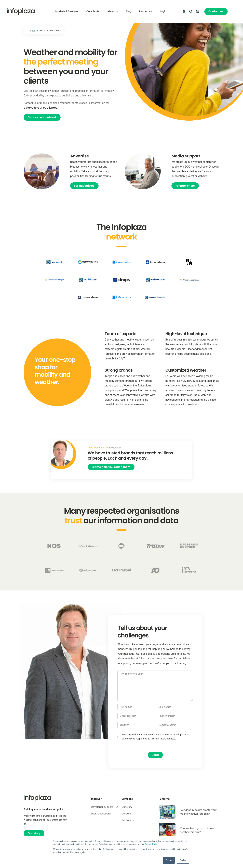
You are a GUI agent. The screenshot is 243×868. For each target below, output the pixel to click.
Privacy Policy (151, 844)
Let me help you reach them (111, 467)
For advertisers (84, 186)
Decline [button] (183, 860)
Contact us (216, 11)
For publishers (185, 186)
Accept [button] (169, 860)
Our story (34, 833)
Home (32, 31)
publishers (50, 108)
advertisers (31, 108)
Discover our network (42, 117)
